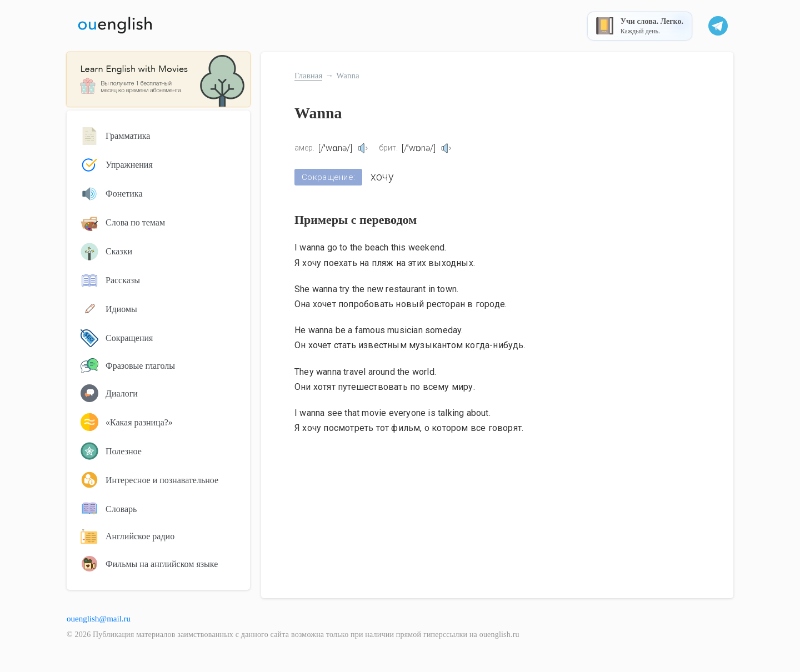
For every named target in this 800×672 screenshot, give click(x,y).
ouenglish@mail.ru (99, 619)
